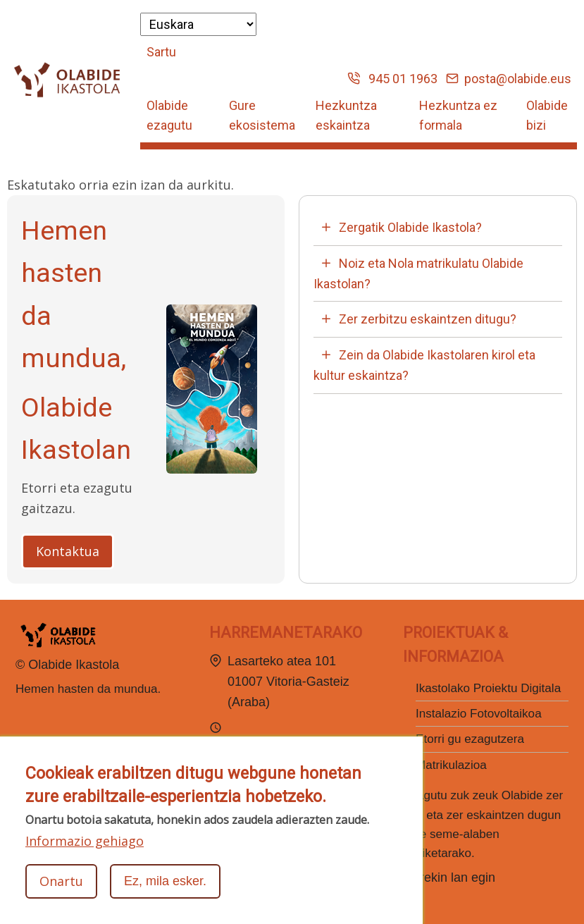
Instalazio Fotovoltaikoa (479, 714)
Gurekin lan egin (449, 877)
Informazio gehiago (85, 841)
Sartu (161, 52)
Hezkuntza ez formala (458, 116)
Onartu (61, 881)
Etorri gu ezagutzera (470, 739)
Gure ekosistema (262, 116)
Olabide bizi (547, 116)
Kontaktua (68, 551)
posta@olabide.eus (509, 79)
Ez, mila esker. (165, 881)
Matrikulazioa (451, 765)
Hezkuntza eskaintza (346, 116)
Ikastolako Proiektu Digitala (488, 688)
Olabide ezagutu (169, 116)
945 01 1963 (392, 79)
